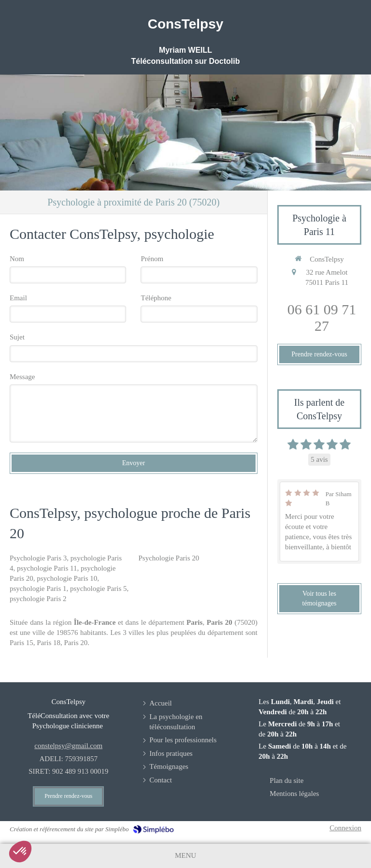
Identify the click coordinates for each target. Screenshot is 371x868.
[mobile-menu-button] (185, 856)
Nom (17, 259)
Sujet (17, 337)
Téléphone (156, 298)
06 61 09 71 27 (322, 317)
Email (18, 298)
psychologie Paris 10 (67, 578)
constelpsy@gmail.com (68, 746)
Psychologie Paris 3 (38, 558)
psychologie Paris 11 (47, 568)
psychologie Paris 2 (38, 599)
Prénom (152, 259)
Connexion (345, 828)
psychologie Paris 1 (38, 588)
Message (22, 377)
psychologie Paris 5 (99, 588)
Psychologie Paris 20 (169, 558)
